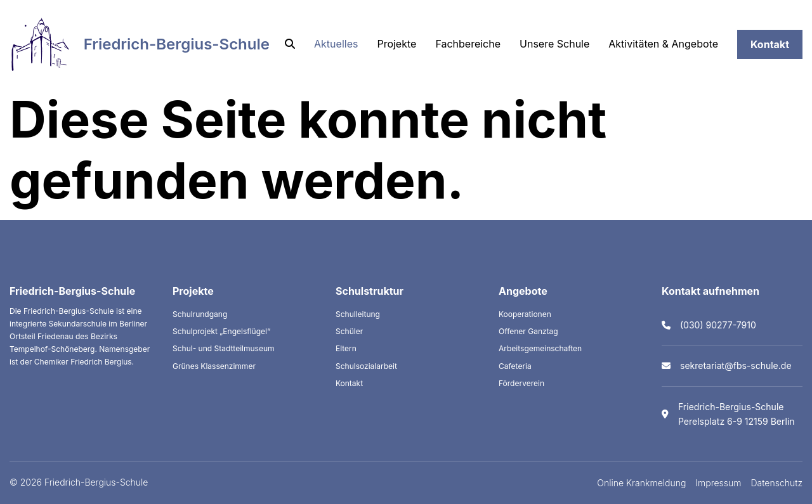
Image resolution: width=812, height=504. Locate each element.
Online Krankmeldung (641, 483)
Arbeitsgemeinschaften (540, 348)
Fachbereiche (468, 44)
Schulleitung (358, 314)
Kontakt (770, 44)
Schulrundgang (200, 314)
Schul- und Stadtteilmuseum (224, 348)
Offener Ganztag (528, 331)
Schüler (349, 331)
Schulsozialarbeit (366, 366)
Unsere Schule (554, 44)
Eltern (346, 348)
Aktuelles (336, 44)
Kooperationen (525, 314)
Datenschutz (777, 483)
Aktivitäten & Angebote (663, 44)
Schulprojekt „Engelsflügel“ (221, 331)
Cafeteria (515, 366)
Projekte (396, 44)
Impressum (718, 483)
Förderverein (521, 383)
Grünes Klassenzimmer (214, 366)
